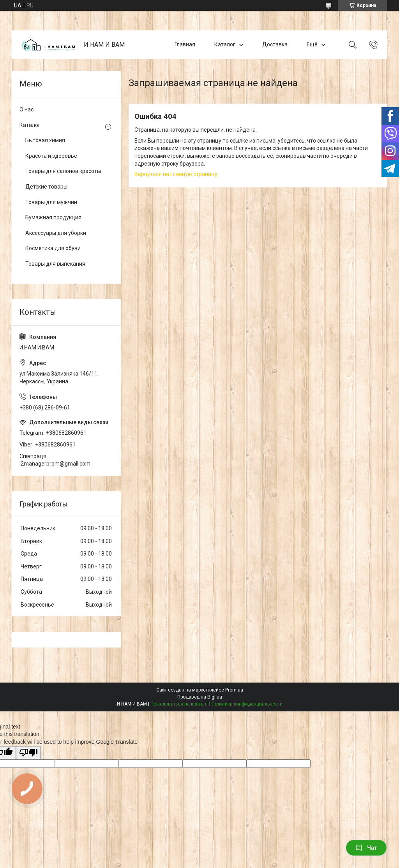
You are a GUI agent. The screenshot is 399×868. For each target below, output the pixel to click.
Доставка (275, 44)
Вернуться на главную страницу (176, 174)
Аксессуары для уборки (56, 233)
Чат (366, 848)
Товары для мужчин (51, 202)
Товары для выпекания (55, 264)
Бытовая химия (45, 140)
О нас (26, 109)
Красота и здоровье (51, 156)
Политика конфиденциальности (247, 704)
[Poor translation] (28, 753)
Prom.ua (234, 690)
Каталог (225, 44)
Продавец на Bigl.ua (200, 697)
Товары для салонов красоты (63, 171)
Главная (185, 44)
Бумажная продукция (53, 217)
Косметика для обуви (53, 248)
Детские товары (46, 187)
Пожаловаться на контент (179, 704)
